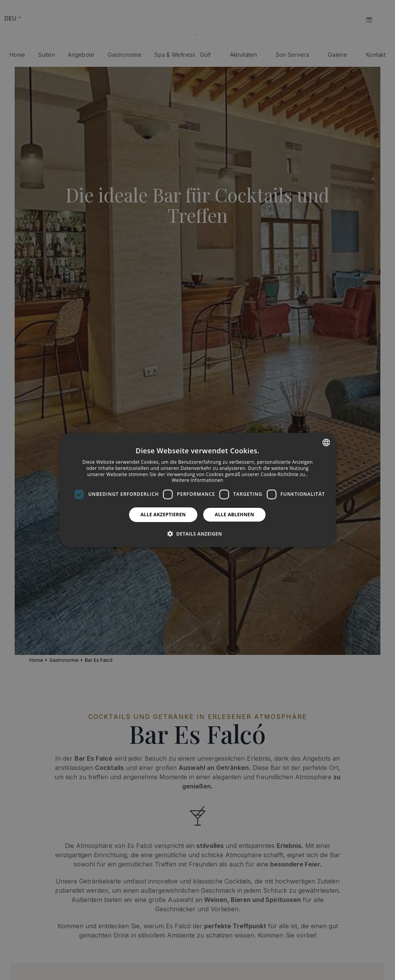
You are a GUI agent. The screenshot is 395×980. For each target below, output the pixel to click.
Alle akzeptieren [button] (163, 515)
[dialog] (198, 490)
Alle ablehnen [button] (235, 515)
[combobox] (326, 443)
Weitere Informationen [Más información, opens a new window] (197, 480)
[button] (197, 534)
